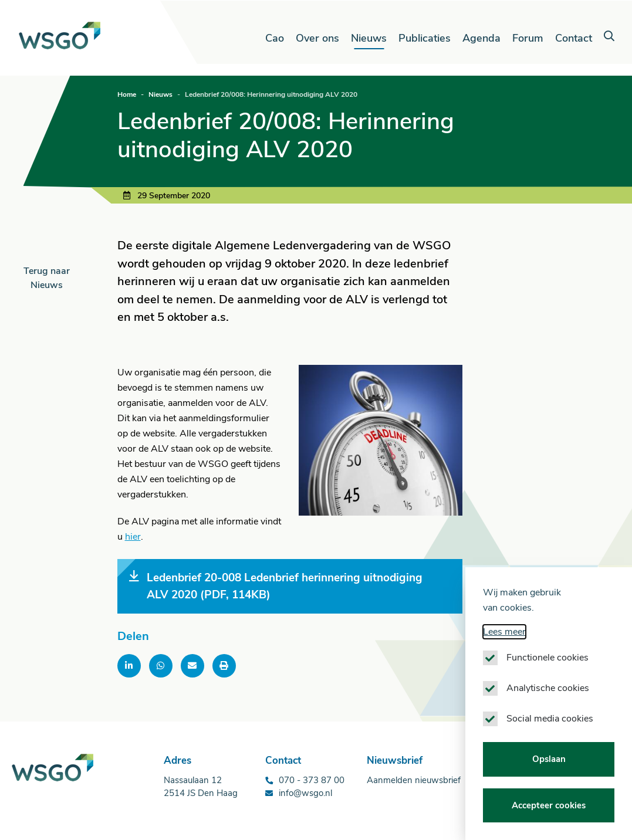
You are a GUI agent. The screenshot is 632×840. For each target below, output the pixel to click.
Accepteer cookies (549, 811)
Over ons (317, 38)
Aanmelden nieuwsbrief (414, 780)
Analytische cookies (548, 694)
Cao (275, 38)
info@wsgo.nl (305, 793)
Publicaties (425, 38)
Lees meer (504, 638)
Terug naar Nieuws (47, 278)
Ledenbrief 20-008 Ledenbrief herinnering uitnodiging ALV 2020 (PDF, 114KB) (276, 586)
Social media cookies (550, 724)
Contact (574, 38)
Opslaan (549, 765)
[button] (609, 36)
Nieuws (369, 38)
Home (127, 94)
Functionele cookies (547, 663)
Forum (528, 38)
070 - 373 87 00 (312, 780)
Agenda (481, 38)
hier (133, 537)
